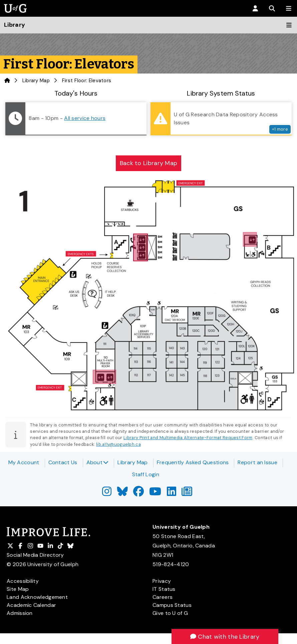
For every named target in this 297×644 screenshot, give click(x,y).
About (98, 462)
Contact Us (63, 462)
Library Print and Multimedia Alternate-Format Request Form (188, 438)
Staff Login (146, 474)
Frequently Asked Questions (193, 462)
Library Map (36, 81)
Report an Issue (257, 462)
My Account (24, 462)
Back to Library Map (149, 163)
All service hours (85, 118)
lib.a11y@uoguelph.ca (118, 444)
